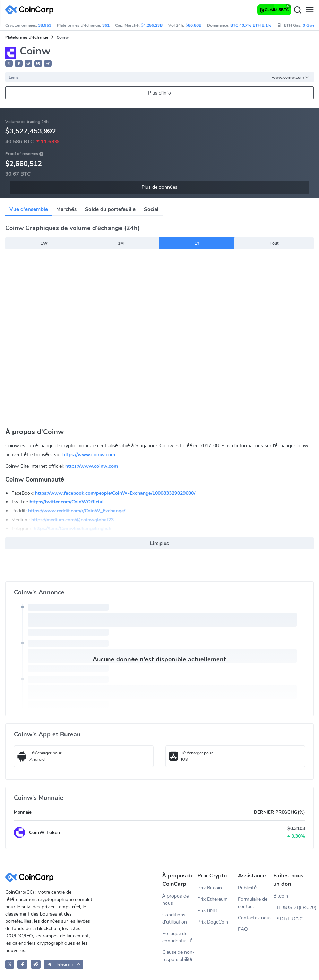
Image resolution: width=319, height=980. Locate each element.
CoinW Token (45, 833)
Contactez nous (255, 918)
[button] (19, 63)
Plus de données (159, 187)
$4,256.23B (152, 25)
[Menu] (310, 10)
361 (106, 25)
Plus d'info (159, 93)
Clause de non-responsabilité (179, 956)
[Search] (297, 10)
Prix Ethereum (213, 899)
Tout (274, 243)
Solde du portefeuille (110, 209)
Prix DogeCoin (213, 922)
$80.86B (193, 25)
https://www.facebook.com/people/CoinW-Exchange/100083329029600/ (115, 493)
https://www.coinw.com (89, 455)
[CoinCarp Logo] (31, 10)
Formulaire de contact (253, 903)
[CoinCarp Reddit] (36, 964)
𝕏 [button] (9, 64)
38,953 (45, 25)
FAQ (243, 929)
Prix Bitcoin (210, 888)
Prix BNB (207, 911)
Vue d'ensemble (29, 209)
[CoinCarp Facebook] (22, 964)
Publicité (247, 888)
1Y (197, 243)
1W (44, 243)
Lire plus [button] (160, 543)
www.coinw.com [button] (290, 77)
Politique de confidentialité (178, 937)
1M (121, 243)
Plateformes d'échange (27, 37)
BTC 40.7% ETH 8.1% (251, 25)
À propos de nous (175, 900)
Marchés (66, 209)
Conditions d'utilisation (175, 918)
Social (151, 209)
